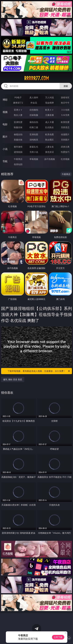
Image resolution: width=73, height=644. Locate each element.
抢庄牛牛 (65, 103)
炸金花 (34, 103)
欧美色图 (49, 134)
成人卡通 (49, 122)
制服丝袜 (18, 127)
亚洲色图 (34, 134)
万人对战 (49, 97)
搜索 (66, 86)
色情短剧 (18, 164)
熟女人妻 (18, 115)
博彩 (5, 100)
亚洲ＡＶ (18, 110)
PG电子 (18, 97)
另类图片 (65, 140)
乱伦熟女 (49, 127)
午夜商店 (18, 159)
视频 (5, 112)
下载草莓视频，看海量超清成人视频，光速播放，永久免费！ (39, 371)
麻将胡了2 (18, 103)
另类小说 (34, 152)
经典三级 (34, 127)
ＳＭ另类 (65, 115)
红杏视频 (65, 159)
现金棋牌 (49, 103)
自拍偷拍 (34, 110)
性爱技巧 (65, 152)
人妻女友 (49, 147)
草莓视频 (34, 159)
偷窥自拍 (18, 134)
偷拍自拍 (34, 122)
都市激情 (18, 147)
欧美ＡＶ (49, 110)
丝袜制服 (34, 115)
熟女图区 (49, 140)
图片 (5, 137)
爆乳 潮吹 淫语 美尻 (13, 379)
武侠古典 (65, 147)
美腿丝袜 (18, 140)
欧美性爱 (65, 122)
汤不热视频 (49, 159)
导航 (5, 161)
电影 (5, 124)
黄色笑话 (49, 152)
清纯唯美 (34, 140)
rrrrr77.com (36, 78)
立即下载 (58, 637)
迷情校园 (18, 152)
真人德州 (34, 97)
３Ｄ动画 (65, 110)
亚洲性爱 (18, 122)
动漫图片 (65, 134)
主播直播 (49, 115)
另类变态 (65, 127)
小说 (5, 149)
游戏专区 (65, 97)
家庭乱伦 (34, 147)
